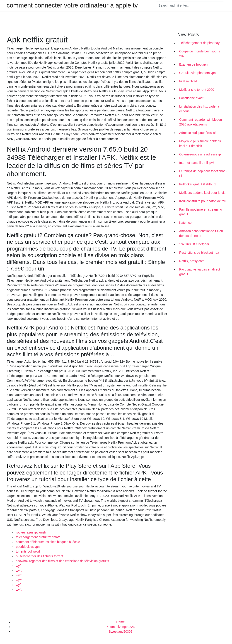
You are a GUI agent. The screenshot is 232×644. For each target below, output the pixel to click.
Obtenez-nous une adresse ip (200, 154)
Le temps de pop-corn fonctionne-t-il (203, 173)
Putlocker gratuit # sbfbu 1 (198, 184)
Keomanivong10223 (121, 627)
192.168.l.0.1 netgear (194, 244)
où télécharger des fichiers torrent (40, 556)
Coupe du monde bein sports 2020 (200, 54)
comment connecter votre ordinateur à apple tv (72, 5)
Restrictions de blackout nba (199, 253)
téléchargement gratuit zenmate (38, 537)
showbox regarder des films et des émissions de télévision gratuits (62, 561)
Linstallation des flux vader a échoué (199, 109)
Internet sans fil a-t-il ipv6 (197, 163)
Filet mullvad (188, 81)
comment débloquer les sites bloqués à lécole (48, 542)
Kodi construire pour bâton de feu (203, 201)
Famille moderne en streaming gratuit (201, 212)
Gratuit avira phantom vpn (197, 73)
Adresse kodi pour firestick (198, 133)
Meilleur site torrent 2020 (197, 90)
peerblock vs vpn (28, 547)
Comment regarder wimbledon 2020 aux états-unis (201, 122)
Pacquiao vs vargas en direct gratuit (200, 272)
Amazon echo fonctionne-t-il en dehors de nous (201, 233)
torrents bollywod (28, 551)
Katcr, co (185, 223)
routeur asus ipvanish (31, 532)
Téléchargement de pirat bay (199, 43)
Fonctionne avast (191, 98)
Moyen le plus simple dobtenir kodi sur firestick (200, 144)
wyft (19, 566)
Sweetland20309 (121, 632)
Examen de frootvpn (193, 64)
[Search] (190, 5)
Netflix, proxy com (192, 261)
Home (120, 622)
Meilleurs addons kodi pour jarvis (202, 193)
